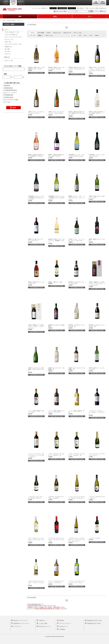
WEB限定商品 (9, 95)
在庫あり (40, 35)
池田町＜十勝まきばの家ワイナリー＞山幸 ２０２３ (56, 156)
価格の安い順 (57, 33)
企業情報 (61, 621)
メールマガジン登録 (93, 8)
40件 (85, 35)
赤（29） (8, 49)
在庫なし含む (49, 35)
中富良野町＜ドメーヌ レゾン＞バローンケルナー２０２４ (77, 156)
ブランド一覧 (9, 61)
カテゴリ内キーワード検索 (13, 66)
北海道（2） (9, 47)
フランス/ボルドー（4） (12, 32)
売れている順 (78, 33)
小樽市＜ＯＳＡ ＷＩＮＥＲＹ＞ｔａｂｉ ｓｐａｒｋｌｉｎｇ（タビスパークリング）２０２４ (97, 70)
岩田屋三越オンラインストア (21, 3)
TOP (4, 20)
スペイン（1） (9, 39)
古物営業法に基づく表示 (94, 623)
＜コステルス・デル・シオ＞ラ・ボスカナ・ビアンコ (35, 498)
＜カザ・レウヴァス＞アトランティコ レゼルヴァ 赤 (77, 455)
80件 (91, 35)
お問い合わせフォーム (45, 626)
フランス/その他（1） (12, 35)
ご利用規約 (62, 629)
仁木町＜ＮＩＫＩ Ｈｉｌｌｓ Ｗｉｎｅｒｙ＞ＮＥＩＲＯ (77, 241)
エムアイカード (17, 626)
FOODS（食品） (12, 20)
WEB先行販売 (9, 97)
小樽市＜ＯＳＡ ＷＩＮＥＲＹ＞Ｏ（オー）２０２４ (36, 113)
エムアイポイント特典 (11, 100)
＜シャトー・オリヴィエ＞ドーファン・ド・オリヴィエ (56, 583)
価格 (5, 74)
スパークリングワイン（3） (13, 44)
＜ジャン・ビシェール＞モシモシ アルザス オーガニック (77, 498)
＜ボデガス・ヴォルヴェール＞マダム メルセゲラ (56, 498)
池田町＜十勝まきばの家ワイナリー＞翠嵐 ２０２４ (97, 113)
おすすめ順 (41, 33)
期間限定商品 (9, 88)
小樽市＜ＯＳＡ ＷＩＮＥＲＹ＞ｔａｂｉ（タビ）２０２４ (56, 113)
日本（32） (8, 42)
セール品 (7, 102)
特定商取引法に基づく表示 (94, 621)
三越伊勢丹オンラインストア (6, 3)
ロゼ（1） (8, 54)
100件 (97, 35)
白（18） (8, 51)
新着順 (49, 33)
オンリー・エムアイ (11, 93)
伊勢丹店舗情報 (103, 3)
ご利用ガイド (82, 8)
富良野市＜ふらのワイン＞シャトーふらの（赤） (77, 284)
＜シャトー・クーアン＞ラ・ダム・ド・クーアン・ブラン (77, 583)
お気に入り (104, 8)
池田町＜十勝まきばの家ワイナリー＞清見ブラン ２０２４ (36, 156)
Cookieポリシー (63, 626)
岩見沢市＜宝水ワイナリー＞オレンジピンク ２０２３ (56, 69)
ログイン (54, 8)
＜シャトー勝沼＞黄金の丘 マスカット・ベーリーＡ (56, 412)
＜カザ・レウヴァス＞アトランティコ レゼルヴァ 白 (56, 455)
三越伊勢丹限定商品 (11, 90)
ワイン (20, 20)
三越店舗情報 (96, 3)
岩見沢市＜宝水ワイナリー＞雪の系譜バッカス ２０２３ (36, 69)
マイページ (72, 8)
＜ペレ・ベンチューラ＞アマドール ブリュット (97, 455)
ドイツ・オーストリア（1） (13, 37)
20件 (80, 35)
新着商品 (7, 86)
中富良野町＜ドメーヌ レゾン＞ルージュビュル (97, 156)
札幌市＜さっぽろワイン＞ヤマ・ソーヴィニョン (35, 241)
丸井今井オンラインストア (13, 3)
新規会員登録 (63, 8)
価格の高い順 (67, 33)
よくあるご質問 (43, 623)
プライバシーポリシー (65, 623)
